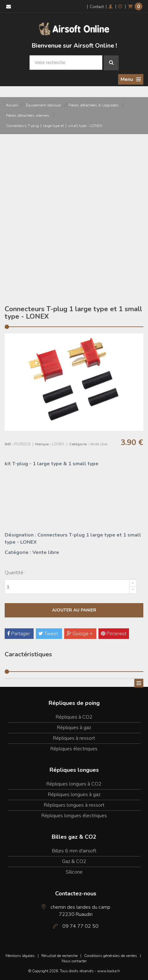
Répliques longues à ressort (74, 805)
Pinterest (114, 634)
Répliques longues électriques (74, 816)
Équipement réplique (43, 105)
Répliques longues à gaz (74, 795)
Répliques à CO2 (74, 717)
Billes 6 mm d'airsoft (74, 851)
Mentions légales (20, 956)
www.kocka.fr (109, 971)
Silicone (74, 872)
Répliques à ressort (74, 738)
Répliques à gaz (74, 728)
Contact (97, 7)
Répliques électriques (74, 749)
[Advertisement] (74, 211)
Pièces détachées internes (28, 115)
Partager (19, 634)
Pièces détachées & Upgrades (94, 105)
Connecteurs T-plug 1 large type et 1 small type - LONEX (54, 126)
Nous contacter (74, 961)
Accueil (12, 105)
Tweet (49, 634)
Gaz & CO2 (74, 861)
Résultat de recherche (60, 956)
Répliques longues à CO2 (74, 784)
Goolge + (80, 634)
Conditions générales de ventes (111, 956)
